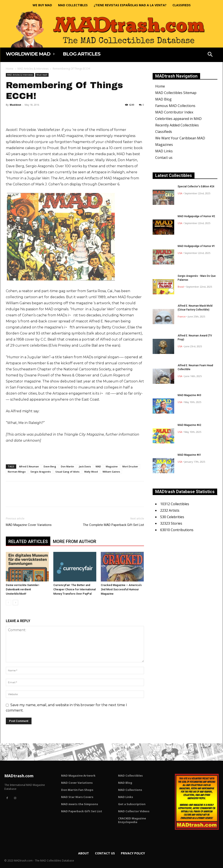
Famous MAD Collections (175, 106)
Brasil (181, 287)
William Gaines (111, 472)
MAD (98, 466)
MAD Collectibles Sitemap (176, 93)
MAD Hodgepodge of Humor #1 (196, 246)
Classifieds (164, 132)
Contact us (164, 158)
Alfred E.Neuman (29, 466)
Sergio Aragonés (41, 472)
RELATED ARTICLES (28, 542)
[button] (210, 55)
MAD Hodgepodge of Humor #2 (196, 216)
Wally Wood (91, 472)
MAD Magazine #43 (189, 395)
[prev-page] (9, 603)
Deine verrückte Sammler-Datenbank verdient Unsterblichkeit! (23, 589)
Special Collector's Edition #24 (196, 186)
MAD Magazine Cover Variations (29, 525)
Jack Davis (85, 466)
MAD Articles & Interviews (33, 69)
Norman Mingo (17, 472)
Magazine (112, 466)
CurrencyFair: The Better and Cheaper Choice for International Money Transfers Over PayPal (74, 589)
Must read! (42, 75)
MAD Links (164, 151)
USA (180, 193)
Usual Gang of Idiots (67, 472)
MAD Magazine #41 (189, 455)
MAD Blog (163, 99)
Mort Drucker (130, 466)
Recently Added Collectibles (177, 125)
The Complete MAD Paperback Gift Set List (113, 525)
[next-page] (15, 603)
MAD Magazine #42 (189, 425)
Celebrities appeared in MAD (178, 119)
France (182, 316)
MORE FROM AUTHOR (75, 542)
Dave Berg (50, 466)
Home (10, 69)
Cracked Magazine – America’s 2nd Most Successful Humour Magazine (121, 589)
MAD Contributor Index (174, 112)
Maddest (15, 105)
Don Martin (67, 466)
